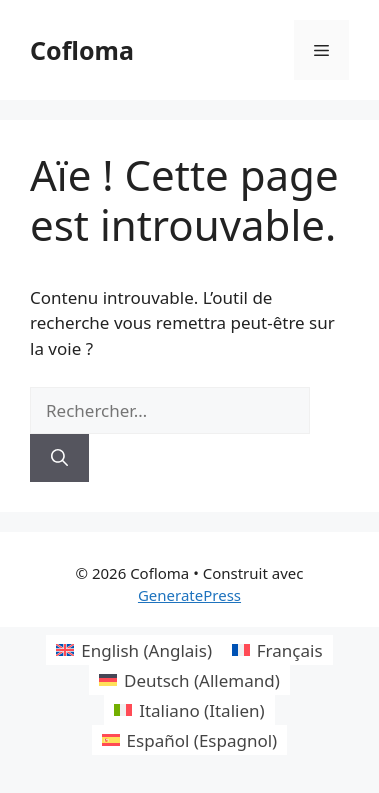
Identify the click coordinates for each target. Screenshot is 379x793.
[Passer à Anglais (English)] (134, 650)
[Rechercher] (59, 458)
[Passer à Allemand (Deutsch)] (189, 680)
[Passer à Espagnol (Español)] (189, 740)
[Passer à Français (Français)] (277, 650)
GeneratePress (189, 595)
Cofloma (82, 50)
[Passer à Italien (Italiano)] (189, 710)
